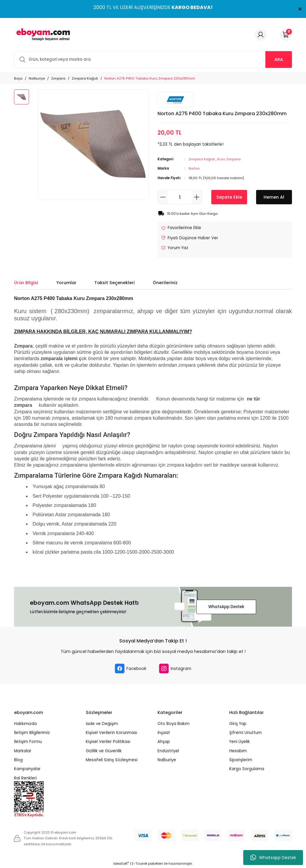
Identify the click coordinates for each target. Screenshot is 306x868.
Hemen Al (274, 197)
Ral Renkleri (25, 778)
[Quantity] (180, 197)
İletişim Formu (28, 742)
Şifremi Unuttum (245, 733)
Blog (18, 760)
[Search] (153, 60)
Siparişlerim (241, 760)
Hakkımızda (25, 724)
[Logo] (42, 35)
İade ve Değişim (102, 724)
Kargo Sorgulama (247, 769)
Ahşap (164, 742)
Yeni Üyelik (240, 742)
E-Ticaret (140, 864)
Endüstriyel (168, 751)
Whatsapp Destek (273, 858)
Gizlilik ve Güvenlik (104, 751)
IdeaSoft (121, 864)
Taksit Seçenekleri (115, 283)
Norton (194, 168)
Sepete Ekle (229, 197)
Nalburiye (167, 760)
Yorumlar (66, 283)
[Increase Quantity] (197, 197)
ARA (279, 60)
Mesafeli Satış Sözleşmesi (112, 760)
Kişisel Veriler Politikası (108, 742)
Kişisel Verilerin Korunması (111, 733)
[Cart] (286, 35)
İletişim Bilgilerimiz (32, 733)
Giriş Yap (238, 724)
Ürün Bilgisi (26, 283)
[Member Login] (261, 35)
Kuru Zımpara (229, 159)
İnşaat (164, 733)
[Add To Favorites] (181, 228)
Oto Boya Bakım (173, 724)
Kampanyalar (27, 769)
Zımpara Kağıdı (202, 159)
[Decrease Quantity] (163, 197)
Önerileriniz (165, 283)
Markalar (23, 751)
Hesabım (238, 751)
